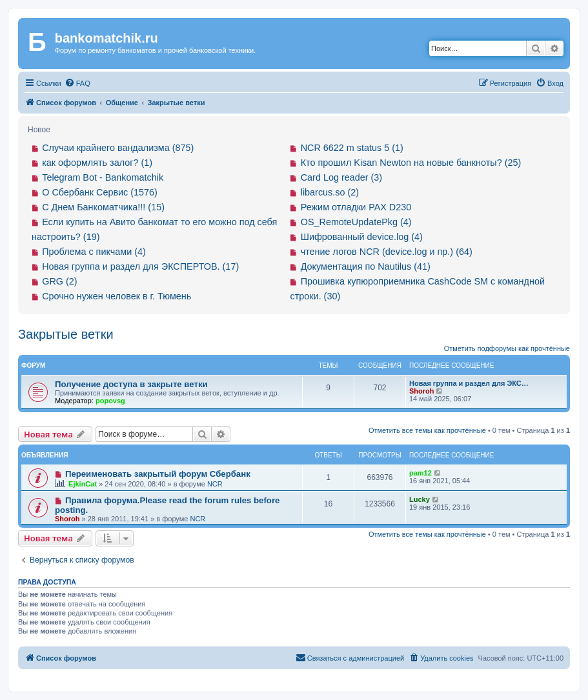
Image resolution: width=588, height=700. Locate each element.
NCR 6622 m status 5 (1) (352, 148)
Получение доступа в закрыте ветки (131, 384)
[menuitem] (77, 83)
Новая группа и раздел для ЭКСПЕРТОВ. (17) (140, 266)
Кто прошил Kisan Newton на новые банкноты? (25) (411, 163)
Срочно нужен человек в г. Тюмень (117, 296)
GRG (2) (59, 281)
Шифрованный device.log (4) (362, 237)
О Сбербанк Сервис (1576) (100, 192)
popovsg (110, 401)
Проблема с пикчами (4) (94, 252)
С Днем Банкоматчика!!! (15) (103, 207)
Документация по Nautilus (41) (366, 266)
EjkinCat (83, 484)
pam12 (421, 473)
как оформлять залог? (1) (97, 163)
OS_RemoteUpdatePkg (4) (356, 222)
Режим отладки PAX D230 (356, 207)
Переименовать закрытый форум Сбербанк (158, 474)
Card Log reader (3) (341, 177)
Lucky (420, 499)
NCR (215, 484)
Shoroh (422, 391)
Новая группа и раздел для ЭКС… (469, 383)
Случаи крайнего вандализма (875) (118, 148)
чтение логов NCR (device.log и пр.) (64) (387, 252)
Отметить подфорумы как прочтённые (507, 348)
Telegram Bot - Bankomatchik (103, 177)
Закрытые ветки (66, 334)
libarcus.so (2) (330, 192)
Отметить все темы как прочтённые (427, 430)
